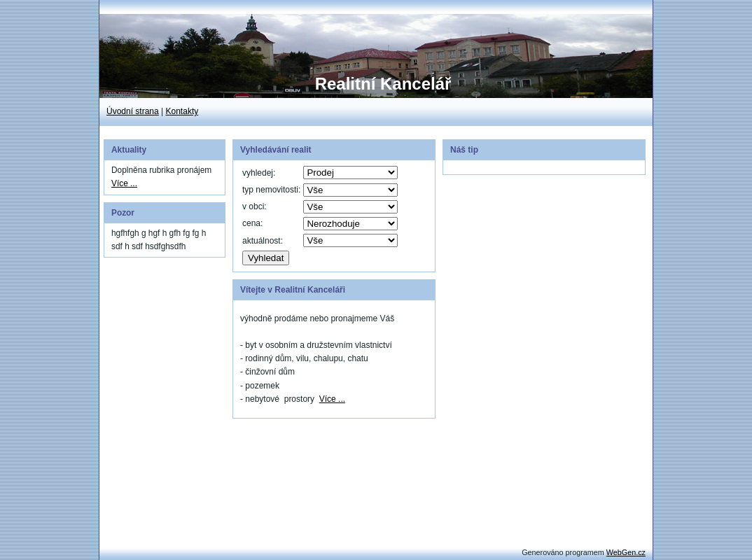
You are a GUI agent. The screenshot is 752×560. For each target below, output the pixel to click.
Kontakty (182, 111)
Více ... (124, 183)
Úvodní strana (133, 111)
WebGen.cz (626, 552)
